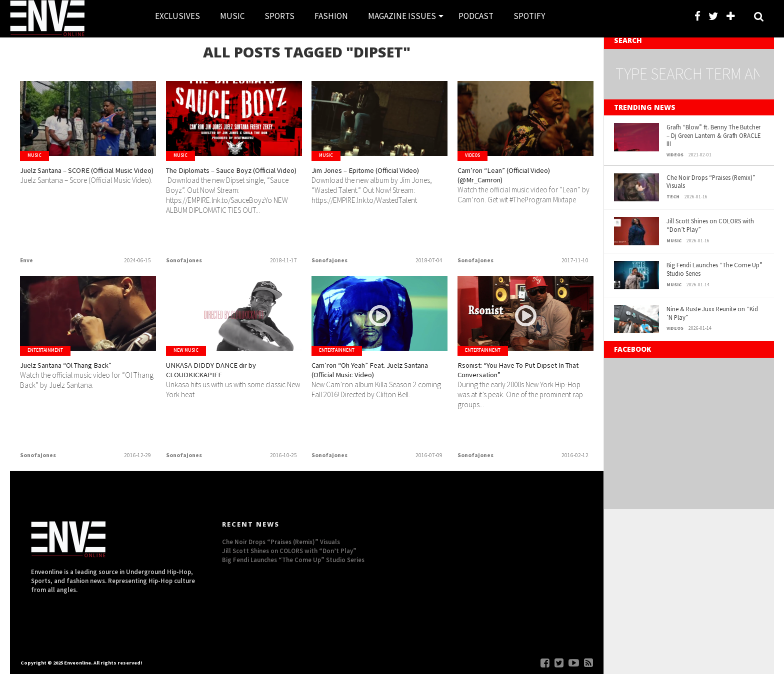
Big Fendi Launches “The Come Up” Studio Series (714, 269)
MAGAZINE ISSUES (402, 16)
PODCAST (476, 16)
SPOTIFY (529, 16)
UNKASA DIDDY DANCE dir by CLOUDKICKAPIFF (224, 373)
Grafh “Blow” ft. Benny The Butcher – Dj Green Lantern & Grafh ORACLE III (713, 135)
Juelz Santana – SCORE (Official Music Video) (84, 179)
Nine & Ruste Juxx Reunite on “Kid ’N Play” (712, 313)
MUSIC (232, 16)
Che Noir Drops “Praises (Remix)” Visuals (711, 182)
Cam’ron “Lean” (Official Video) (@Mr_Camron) (521, 179)
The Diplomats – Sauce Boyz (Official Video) (224, 179)
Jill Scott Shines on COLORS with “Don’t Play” (710, 225)
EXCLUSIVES (177, 16)
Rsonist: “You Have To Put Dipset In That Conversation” (524, 373)
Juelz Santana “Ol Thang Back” (84, 367)
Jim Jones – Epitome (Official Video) (371, 179)
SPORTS (279, 16)
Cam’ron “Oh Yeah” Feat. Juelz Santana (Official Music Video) (374, 373)
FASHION (331, 16)
